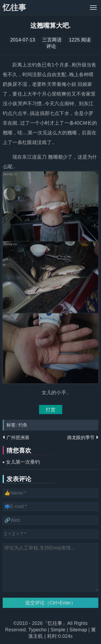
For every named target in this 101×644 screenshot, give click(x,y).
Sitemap (78, 630)
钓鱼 (23, 425)
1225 (74, 40)
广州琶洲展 (18, 438)
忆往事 (14, 8)
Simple (58, 630)
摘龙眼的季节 (81, 438)
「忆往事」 (55, 623)
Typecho (38, 630)
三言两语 (52, 40)
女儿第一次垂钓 (23, 462)
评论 (51, 46)
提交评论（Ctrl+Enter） (51, 603)
